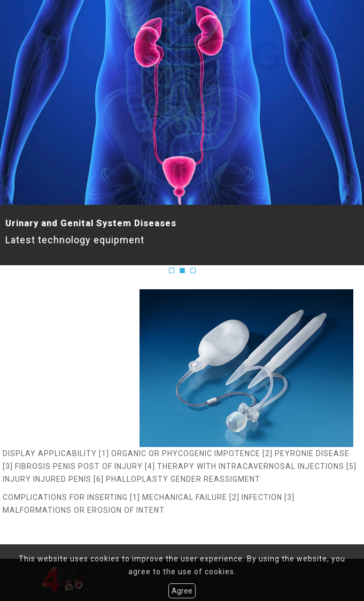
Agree (182, 591)
